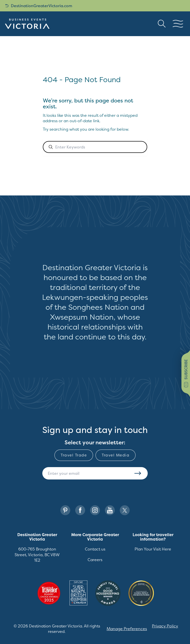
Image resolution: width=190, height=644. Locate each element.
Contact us (95, 549)
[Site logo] (27, 24)
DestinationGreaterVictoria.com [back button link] (39, 6)
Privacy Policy (165, 626)
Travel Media (116, 455)
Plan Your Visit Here (153, 549)
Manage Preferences (127, 629)
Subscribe (138, 473)
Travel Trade (74, 455)
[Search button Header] (162, 24)
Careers (95, 560)
